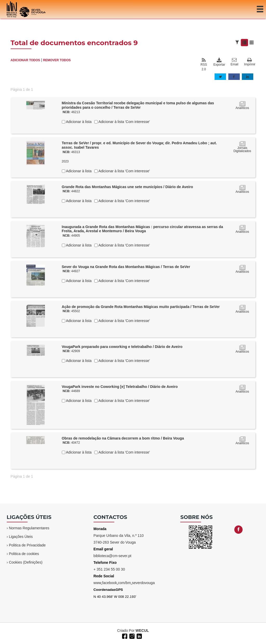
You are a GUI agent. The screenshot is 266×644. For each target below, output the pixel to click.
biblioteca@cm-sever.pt (112, 556)
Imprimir (250, 62)
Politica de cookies (24, 554)
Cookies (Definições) (26, 562)
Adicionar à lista (78, 122)
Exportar (219, 62)
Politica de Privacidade (27, 545)
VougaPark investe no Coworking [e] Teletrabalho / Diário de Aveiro (120, 387)
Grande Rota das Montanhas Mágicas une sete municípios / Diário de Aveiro (127, 187)
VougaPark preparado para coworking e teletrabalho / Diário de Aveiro (122, 347)
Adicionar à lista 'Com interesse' (124, 122)
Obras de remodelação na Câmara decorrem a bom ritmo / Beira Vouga (123, 438)
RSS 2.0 (204, 64)
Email (234, 62)
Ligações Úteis (21, 537)
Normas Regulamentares (29, 528)
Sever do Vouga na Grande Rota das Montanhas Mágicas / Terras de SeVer (126, 267)
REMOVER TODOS (57, 60)
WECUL (142, 631)
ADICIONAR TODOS (25, 60)
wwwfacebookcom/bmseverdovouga (124, 583)
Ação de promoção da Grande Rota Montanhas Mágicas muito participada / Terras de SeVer (141, 307)
